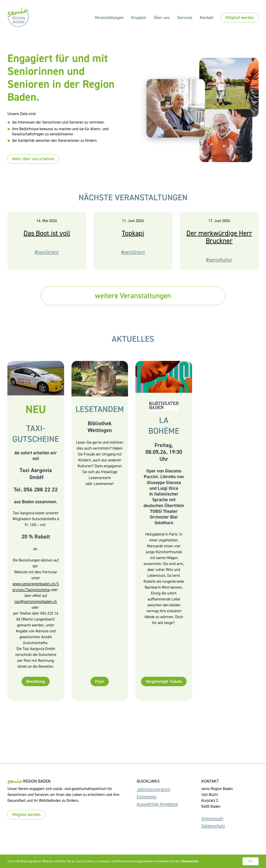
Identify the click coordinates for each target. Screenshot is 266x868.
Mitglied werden (240, 18)
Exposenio (146, 797)
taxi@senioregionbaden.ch (36, 606)
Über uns (162, 18)
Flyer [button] (100, 685)
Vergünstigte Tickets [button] (164, 685)
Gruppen (139, 18)
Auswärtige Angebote (157, 804)
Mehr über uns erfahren (33, 159)
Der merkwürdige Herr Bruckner (219, 241)
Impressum (212, 818)
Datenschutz (213, 826)
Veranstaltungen (109, 18)
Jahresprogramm (154, 789)
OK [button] (251, 861)
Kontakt (207, 18)
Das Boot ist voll (47, 237)
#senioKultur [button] (219, 264)
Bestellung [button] (36, 685)
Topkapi (133, 237)
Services (185, 18)
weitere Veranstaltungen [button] (133, 296)
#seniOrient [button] (47, 256)
